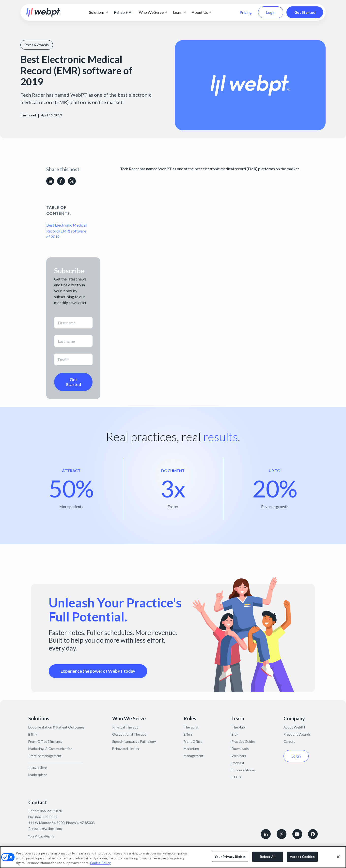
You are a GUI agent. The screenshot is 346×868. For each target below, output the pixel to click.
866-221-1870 (51, 811)
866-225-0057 (46, 817)
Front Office (193, 741)
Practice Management (45, 756)
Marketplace (38, 775)
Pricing (246, 12)
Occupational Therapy (129, 734)
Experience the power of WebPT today (98, 671)
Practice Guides (244, 741)
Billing (33, 734)
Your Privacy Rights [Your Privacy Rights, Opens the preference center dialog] (230, 856)
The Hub (238, 727)
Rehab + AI (123, 12)
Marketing (191, 749)
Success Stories (244, 770)
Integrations (38, 767)
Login (271, 12)
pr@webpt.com (50, 829)
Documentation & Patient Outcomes (56, 727)
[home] (43, 12)
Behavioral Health (126, 749)
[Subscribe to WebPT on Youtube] (297, 834)
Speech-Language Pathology (134, 741)
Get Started (305, 12)
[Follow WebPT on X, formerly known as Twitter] (282, 834)
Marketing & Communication (50, 749)
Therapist (191, 727)
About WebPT (295, 727)
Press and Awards (297, 734)
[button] (98, 12)
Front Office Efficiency (45, 741)
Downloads (240, 749)
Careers (289, 741)
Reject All (268, 856)
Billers (188, 734)
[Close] (338, 857)
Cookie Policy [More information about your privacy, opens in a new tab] (100, 863)
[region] (173, 857)
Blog (235, 734)
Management (194, 756)
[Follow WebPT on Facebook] (313, 834)
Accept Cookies (302, 856)
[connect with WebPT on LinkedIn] (266, 834)
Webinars (239, 756)
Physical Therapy (125, 727)
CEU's (236, 777)
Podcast (238, 763)
